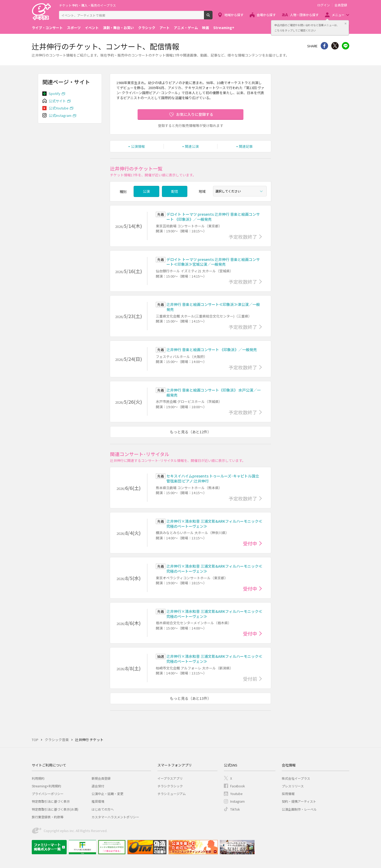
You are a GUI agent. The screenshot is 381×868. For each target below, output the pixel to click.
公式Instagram (60, 115)
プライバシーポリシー (48, 794)
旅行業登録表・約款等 (48, 817)
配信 (175, 191)
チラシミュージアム (172, 794)
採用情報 (288, 794)
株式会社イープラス (296, 778)
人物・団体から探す (304, 15)
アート (165, 28)
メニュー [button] (338, 15)
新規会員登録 (101, 778)
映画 (206, 28)
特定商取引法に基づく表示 (51, 801)
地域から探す (234, 15)
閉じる (346, 24)
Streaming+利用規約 (46, 786)
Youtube (236, 794)
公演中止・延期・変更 (107, 794)
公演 (146, 191)
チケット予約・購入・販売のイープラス (87, 5)
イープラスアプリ (170, 778)
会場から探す (266, 15)
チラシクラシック (170, 786)
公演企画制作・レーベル (299, 809)
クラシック (147, 28)
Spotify (55, 93)
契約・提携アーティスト (299, 801)
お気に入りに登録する (195, 114)
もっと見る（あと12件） (190, 432)
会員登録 (341, 5)
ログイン (324, 5)
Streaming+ (224, 28)
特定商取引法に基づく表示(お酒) (55, 809)
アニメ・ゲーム (186, 28)
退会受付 (98, 786)
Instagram (237, 801)
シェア (324, 46)
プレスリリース (293, 786)
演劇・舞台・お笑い (118, 28)
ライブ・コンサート (47, 28)
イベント (92, 28)
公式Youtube (59, 108)
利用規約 (38, 778)
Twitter (335, 46)
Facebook (237, 786)
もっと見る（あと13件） (190, 698)
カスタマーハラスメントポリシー (115, 817)
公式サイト (57, 101)
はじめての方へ (103, 809)
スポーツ (74, 28)
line (346, 46)
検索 (212, 17)
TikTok (235, 809)
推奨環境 (98, 801)
